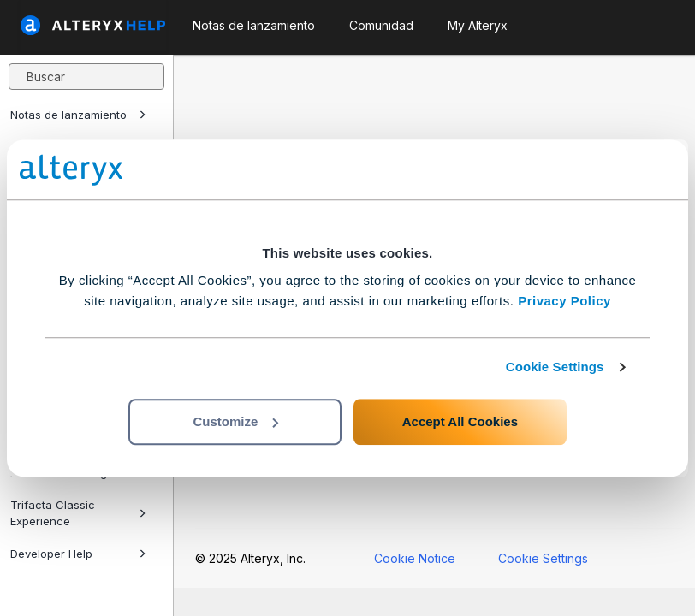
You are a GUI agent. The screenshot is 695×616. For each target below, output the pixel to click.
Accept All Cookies (460, 421)
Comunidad (381, 25)
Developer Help (78, 554)
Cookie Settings (555, 367)
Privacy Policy (564, 301)
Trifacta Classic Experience (78, 512)
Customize (235, 421)
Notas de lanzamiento (78, 115)
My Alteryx (478, 25)
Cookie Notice (415, 558)
